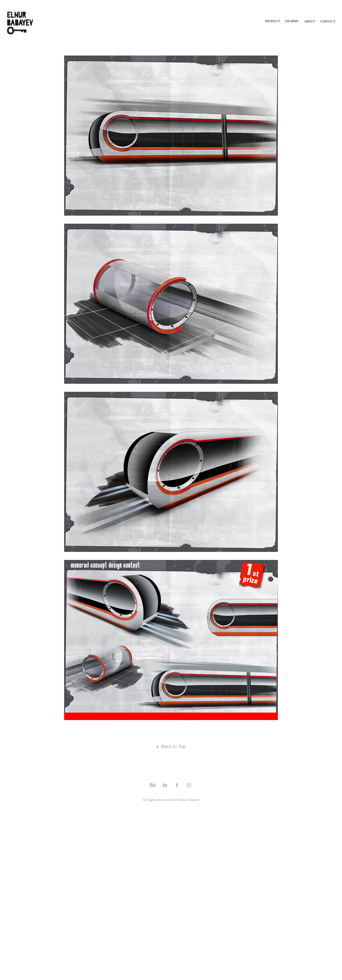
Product (273, 21)
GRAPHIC (292, 21)
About (310, 21)
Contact (328, 21)
